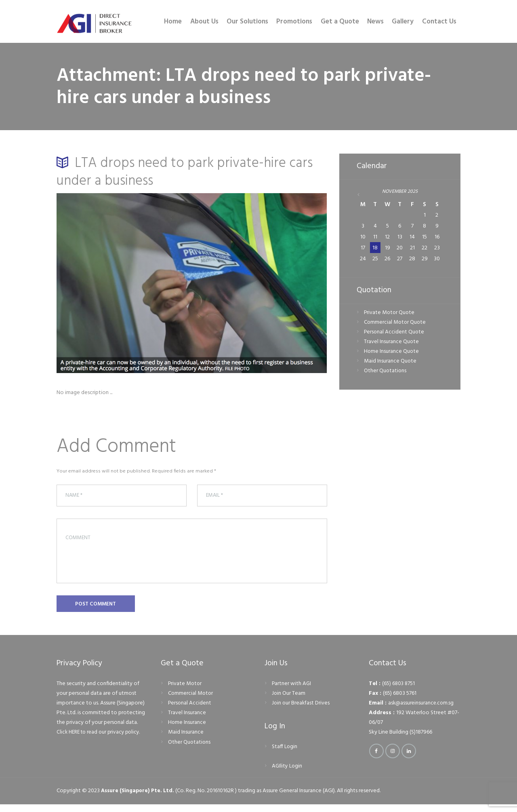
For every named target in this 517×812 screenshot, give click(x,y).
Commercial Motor (191, 701)
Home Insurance (187, 730)
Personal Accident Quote (395, 333)
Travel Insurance (187, 720)
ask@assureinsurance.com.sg (422, 710)
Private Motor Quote (390, 313)
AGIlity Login (287, 774)
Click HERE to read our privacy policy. (101, 740)
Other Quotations (386, 372)
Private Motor (185, 691)
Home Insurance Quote (392, 353)
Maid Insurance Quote (390, 362)
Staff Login (285, 754)
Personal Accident (190, 710)
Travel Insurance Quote (392, 343)
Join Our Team (289, 701)
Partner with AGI (292, 691)
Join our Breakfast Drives (301, 710)
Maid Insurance (186, 740)
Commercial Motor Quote (396, 323)
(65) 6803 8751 (399, 691)
